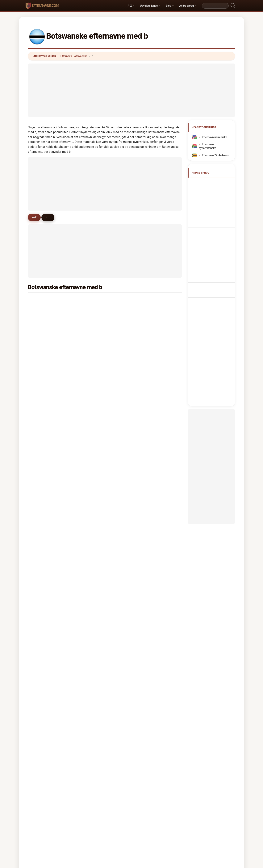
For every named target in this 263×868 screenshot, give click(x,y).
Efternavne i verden (44, 56)
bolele (94, 393)
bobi (41, 587)
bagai (42, 383)
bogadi (42, 541)
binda (94, 541)
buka (146, 328)
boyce (94, 513)
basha (146, 448)
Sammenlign (140, 815)
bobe (94, 448)
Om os (102, 815)
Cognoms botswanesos (216, 227)
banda (42, 309)
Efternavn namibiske (214, 137)
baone (42, 578)
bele (41, 402)
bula (145, 393)
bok (93, 439)
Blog (169, 6)
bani (145, 532)
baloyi (146, 485)
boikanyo (96, 300)
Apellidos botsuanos (214, 183)
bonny (94, 596)
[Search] (215, 6)
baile (93, 467)
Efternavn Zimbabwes (215, 155)
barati (146, 383)
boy (93, 309)
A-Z (130, 6)
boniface (44, 476)
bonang (147, 309)
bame (42, 337)
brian (146, 430)
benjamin (96, 328)
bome (42, 374)
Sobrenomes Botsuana (215, 235)
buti (93, 383)
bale (145, 346)
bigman (43, 522)
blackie (95, 356)
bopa (94, 485)
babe (93, 569)
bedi (41, 550)
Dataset (160, 815)
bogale (147, 356)
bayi (93, 550)
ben (40, 319)
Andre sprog (186, 6)
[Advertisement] (131, 90)
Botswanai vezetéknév (215, 274)
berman (95, 587)
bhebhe (147, 550)
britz (146, 541)
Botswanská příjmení (214, 260)
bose (41, 393)
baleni (42, 467)
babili (146, 411)
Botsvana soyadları (213, 300)
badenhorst (150, 504)
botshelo (148, 300)
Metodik (85, 815)
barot (41, 504)
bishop (147, 467)
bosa (93, 458)
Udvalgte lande (149, 6)
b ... (50, 217)
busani (42, 513)
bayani (42, 365)
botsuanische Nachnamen (208, 210)
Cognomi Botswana (213, 219)
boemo (95, 337)
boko (41, 448)
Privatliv (178, 815)
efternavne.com (131, 800)
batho (146, 495)
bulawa (95, 522)
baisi (93, 476)
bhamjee (44, 596)
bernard (43, 356)
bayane (43, 559)
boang (94, 504)
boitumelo (45, 300)
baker (94, 411)
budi (145, 569)
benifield (96, 578)
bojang (147, 365)
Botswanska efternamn (215, 292)
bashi (42, 420)
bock (93, 365)
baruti (42, 328)
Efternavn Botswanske (74, 56)
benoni (147, 578)
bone (41, 495)
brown (94, 319)
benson (43, 439)
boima (94, 402)
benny (42, 569)
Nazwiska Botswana (214, 242)
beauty (147, 420)
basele (95, 430)
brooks (147, 402)
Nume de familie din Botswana (212, 283)
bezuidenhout (47, 532)
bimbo (147, 337)
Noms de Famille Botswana (210, 199)
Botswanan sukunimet (215, 267)
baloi (93, 374)
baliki (146, 319)
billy (145, 374)
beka (93, 495)
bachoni (95, 532)
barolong (148, 513)
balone (95, 420)
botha (94, 346)
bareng (42, 411)
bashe (42, 430)
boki (145, 559)
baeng (147, 522)
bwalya (42, 485)
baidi (41, 458)
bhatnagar (45, 606)
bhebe (94, 559)
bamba (147, 587)
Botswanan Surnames (215, 190)
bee (145, 596)
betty (146, 476)
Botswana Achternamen (207, 251)
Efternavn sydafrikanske (207, 146)
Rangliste (119, 815)
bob (145, 458)
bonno (42, 346)
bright (146, 439)
